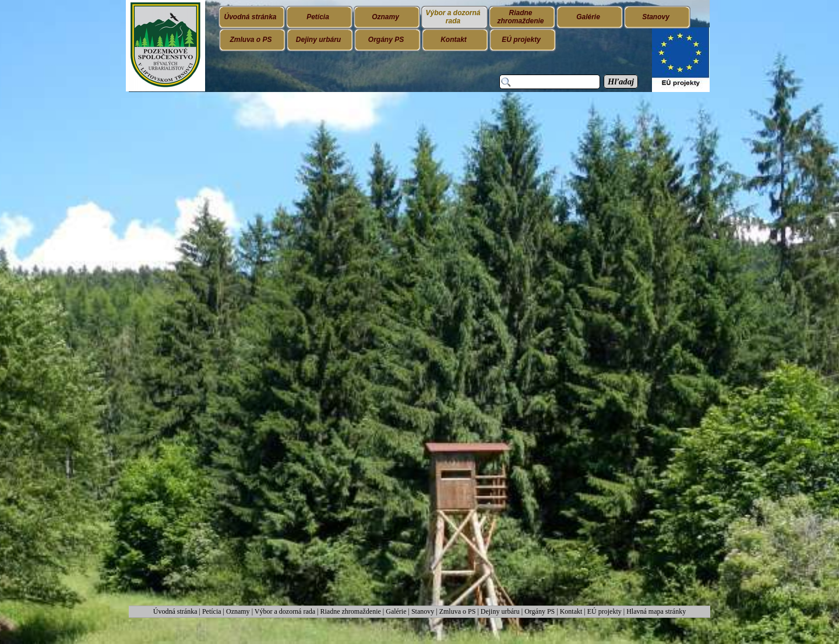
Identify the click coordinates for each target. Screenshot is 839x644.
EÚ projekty (604, 611)
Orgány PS (540, 611)
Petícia (212, 611)
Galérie (396, 611)
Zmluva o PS (458, 611)
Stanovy (424, 611)
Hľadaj (621, 82)
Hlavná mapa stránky (656, 611)
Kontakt (571, 611)
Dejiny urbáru (500, 611)
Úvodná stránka (176, 611)
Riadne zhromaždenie (351, 611)
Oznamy (239, 611)
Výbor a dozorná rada (285, 611)
